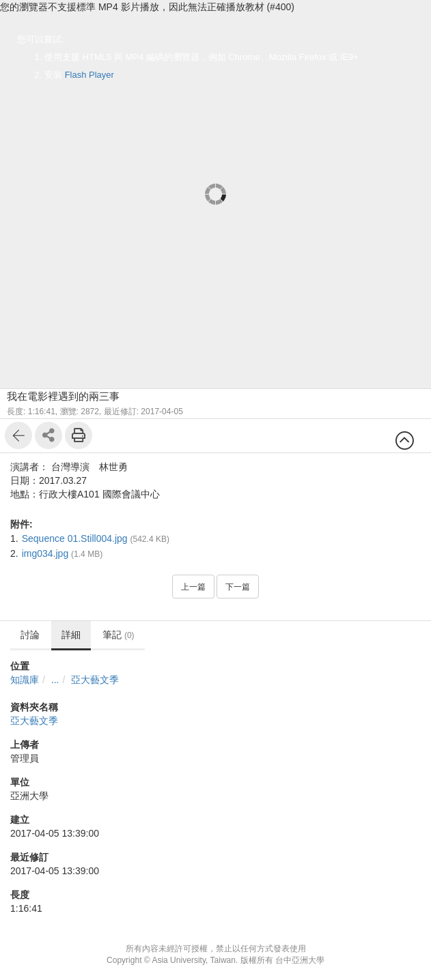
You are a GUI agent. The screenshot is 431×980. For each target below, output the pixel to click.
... (55, 680)
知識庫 (25, 680)
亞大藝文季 (95, 680)
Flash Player (89, 75)
